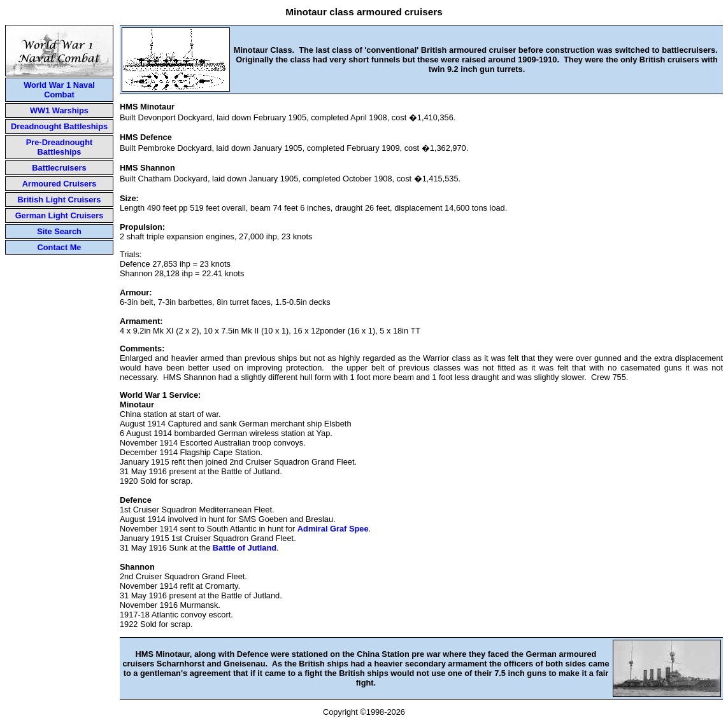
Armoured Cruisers (60, 184)
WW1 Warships (59, 110)
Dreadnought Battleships (59, 126)
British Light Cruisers (60, 200)
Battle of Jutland (245, 548)
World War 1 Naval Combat (59, 90)
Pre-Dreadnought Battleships (60, 147)
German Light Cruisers (60, 215)
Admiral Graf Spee (333, 529)
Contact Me (60, 247)
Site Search (59, 231)
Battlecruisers (59, 168)
